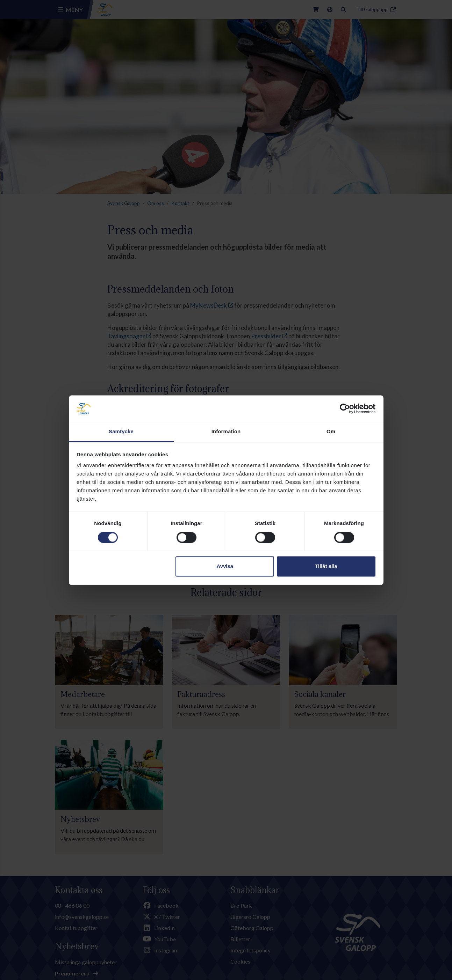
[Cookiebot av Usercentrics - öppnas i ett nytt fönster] (345, 408)
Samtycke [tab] (121, 432)
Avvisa (225, 566)
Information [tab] (226, 432)
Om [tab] (331, 432)
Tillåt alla (326, 566)
